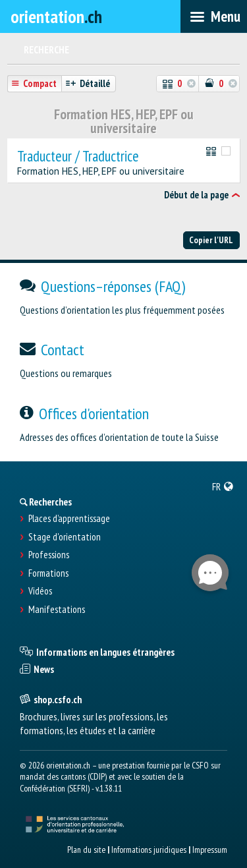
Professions (49, 555)
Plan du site (86, 850)
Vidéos (40, 591)
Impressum (210, 850)
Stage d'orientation (65, 537)
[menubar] (214, 16)
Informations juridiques (149, 850)
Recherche (46, 50)
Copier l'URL (211, 240)
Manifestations (57, 610)
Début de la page (196, 195)
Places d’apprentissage (69, 519)
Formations (48, 573)
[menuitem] (223, 486)
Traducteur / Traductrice (78, 157)
